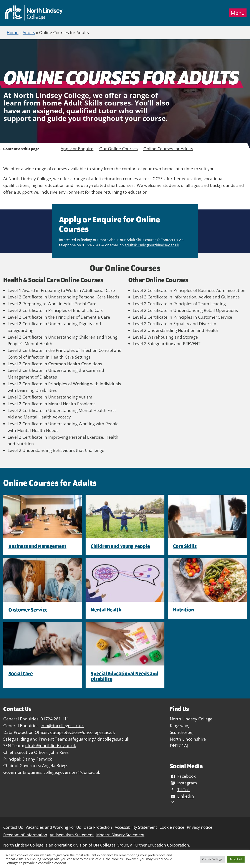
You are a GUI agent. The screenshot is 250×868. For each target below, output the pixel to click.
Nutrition (184, 610)
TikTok (180, 790)
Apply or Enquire (77, 149)
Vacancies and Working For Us (53, 827)
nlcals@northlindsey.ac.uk (51, 745)
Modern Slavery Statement (120, 835)
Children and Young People (120, 546)
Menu (238, 13)
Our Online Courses (118, 149)
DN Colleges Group (111, 845)
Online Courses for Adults (168, 149)
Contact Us (13, 827)
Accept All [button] (236, 859)
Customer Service (28, 610)
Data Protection (98, 827)
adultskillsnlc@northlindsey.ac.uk (152, 245)
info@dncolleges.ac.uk (62, 726)
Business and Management (37, 546)
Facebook (183, 776)
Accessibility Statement (136, 827)
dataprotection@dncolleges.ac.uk (83, 732)
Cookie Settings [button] (212, 859)
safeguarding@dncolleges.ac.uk (99, 739)
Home (13, 32)
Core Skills (185, 546)
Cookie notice (172, 827)
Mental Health (106, 610)
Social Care (21, 674)
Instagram (183, 783)
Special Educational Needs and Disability (125, 676)
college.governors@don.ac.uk (72, 772)
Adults (29, 32)
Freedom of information (25, 835)
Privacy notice (200, 827)
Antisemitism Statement (72, 835)
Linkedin (182, 796)
